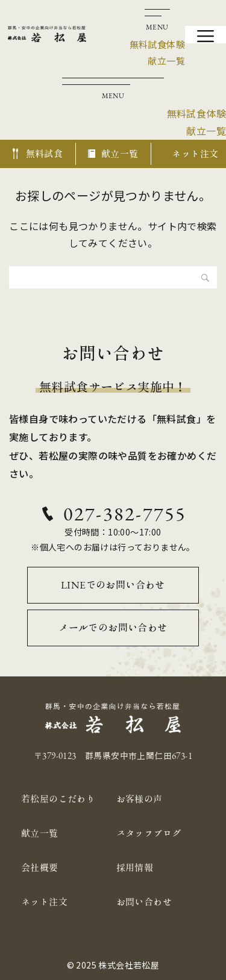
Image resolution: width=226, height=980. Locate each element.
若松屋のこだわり (58, 799)
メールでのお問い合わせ (113, 628)
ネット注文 (44, 902)
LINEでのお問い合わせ (113, 585)
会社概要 (40, 868)
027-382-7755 (125, 514)
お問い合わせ (144, 902)
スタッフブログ (149, 833)
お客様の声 (140, 799)
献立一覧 (40, 833)
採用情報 (135, 868)
